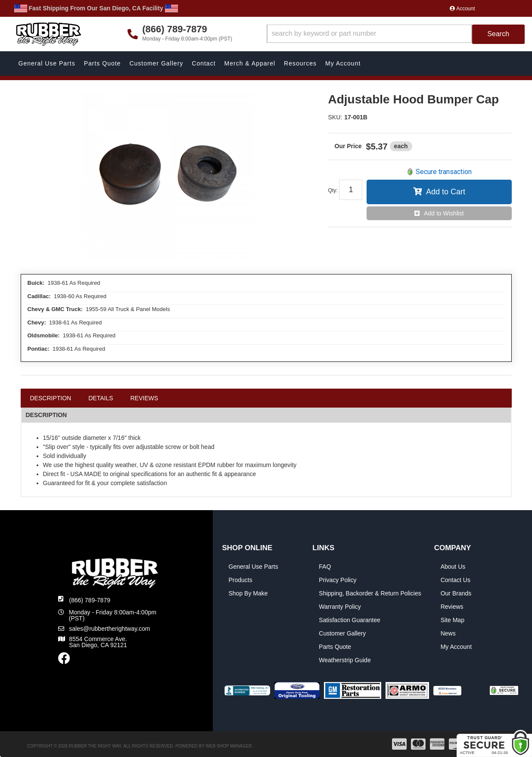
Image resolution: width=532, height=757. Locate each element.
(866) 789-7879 (90, 600)
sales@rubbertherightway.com (109, 629)
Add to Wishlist (444, 213)
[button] (396, 34)
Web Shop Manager (229, 746)
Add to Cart (446, 192)
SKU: (335, 117)
